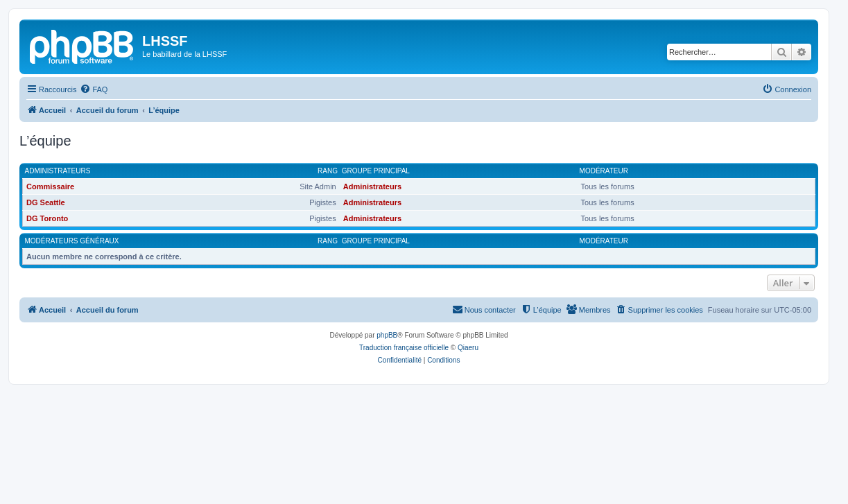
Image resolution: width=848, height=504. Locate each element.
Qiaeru (468, 348)
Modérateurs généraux (72, 241)
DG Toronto (47, 218)
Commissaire (50, 186)
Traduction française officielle (404, 348)
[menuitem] (94, 89)
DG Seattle (46, 202)
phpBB (387, 335)
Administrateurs (58, 171)
